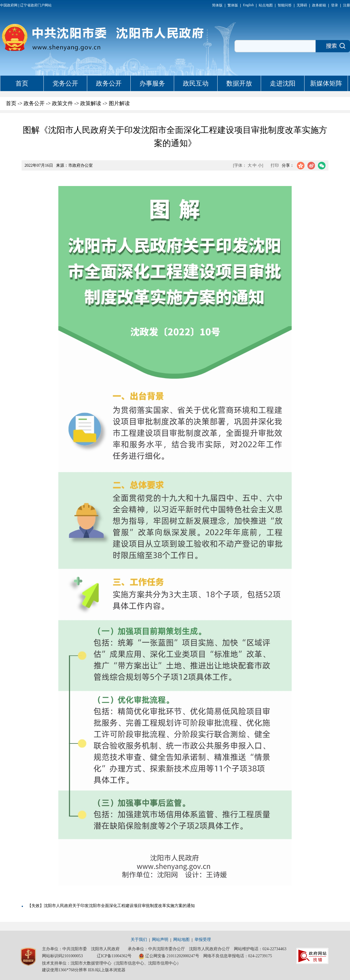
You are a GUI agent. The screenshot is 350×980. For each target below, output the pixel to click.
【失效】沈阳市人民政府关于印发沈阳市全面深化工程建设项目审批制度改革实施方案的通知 (111, 906)
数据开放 (239, 83)
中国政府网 (9, 5)
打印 (275, 165)
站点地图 (266, 5)
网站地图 (181, 940)
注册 (346, 5)
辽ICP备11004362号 (114, 956)
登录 (335, 5)
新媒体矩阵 (326, 83)
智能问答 (285, 5)
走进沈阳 (283, 83)
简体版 (217, 5)
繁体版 (233, 5)
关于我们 (139, 940)
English (248, 5)
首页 (22, 83)
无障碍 (302, 5)
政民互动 (196, 83)
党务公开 (65, 83)
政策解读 (91, 103)
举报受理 (203, 940)
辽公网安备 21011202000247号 (169, 956)
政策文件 (62, 103)
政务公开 (109, 83)
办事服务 (152, 83)
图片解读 (119, 103)
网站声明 (160, 940)
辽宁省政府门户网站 (36, 5)
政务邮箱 (319, 5)
